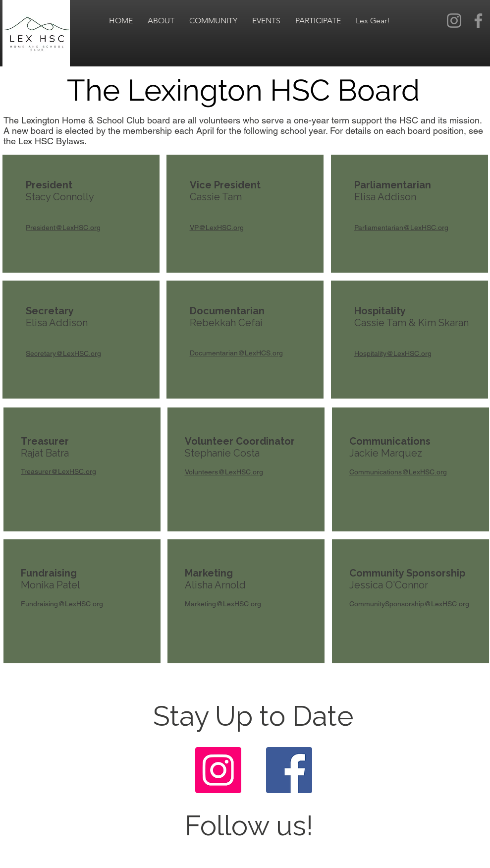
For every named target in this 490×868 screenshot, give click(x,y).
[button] (161, 21)
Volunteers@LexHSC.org (224, 472)
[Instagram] (454, 21)
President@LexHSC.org (63, 228)
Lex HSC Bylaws (51, 141)
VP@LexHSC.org (217, 228)
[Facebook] (478, 21)
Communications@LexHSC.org (398, 472)
